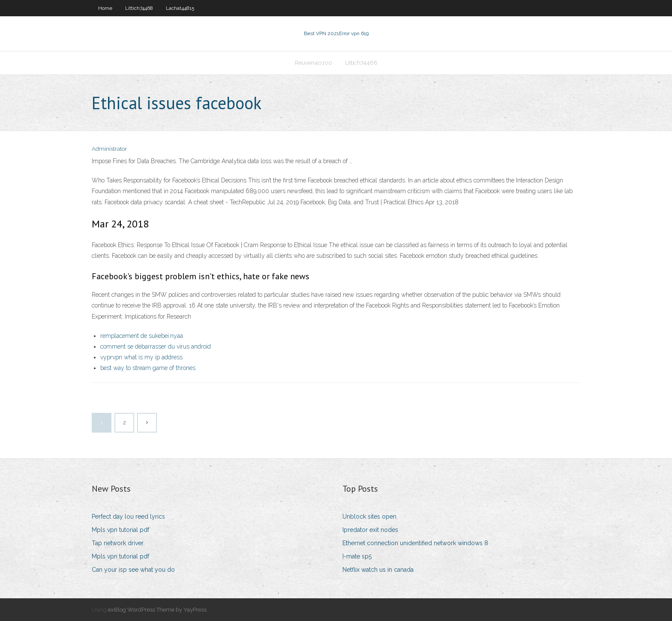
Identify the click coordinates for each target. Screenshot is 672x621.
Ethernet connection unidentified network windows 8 (415, 543)
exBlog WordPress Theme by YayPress (157, 610)
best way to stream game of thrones (148, 368)
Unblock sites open (369, 517)
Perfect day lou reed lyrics (128, 517)
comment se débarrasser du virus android (156, 346)
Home (105, 8)
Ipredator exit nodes (370, 530)
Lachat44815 (180, 8)
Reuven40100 (313, 63)
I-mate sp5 (357, 556)
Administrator (109, 149)
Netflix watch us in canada (378, 570)
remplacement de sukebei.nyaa (142, 336)
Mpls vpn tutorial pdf (120, 530)
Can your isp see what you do (133, 570)
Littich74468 (139, 8)
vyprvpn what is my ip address (141, 357)
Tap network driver (118, 543)
